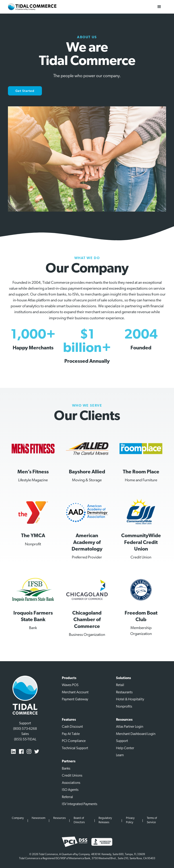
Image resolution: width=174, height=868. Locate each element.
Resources (59, 818)
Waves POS (70, 685)
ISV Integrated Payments (80, 804)
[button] (159, 7)
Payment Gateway (75, 699)
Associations (71, 783)
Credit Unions (72, 776)
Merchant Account (75, 692)
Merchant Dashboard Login (136, 734)
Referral (67, 797)
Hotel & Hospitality (130, 699)
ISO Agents (70, 790)
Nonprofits (124, 707)
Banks (66, 769)
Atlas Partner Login (130, 727)
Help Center (125, 748)
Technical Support (75, 748)
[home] (32, 7)
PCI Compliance (74, 741)
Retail (120, 685)
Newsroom (39, 818)
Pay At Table (71, 734)
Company (18, 818)
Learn (120, 755)
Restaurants (124, 692)
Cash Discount (72, 727)
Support (122, 741)
